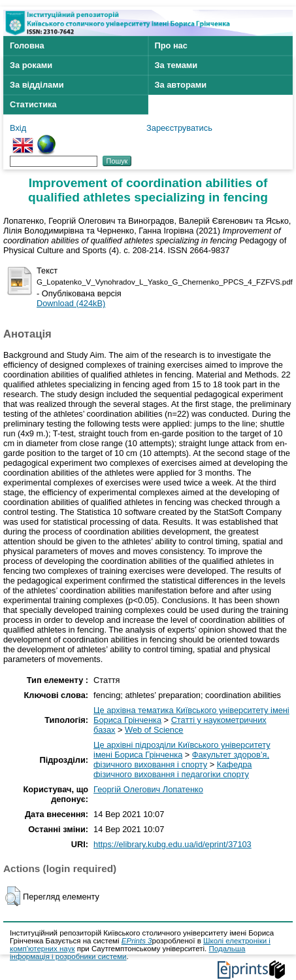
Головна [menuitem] (27, 45)
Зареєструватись (179, 128)
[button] (13, 896)
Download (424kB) (71, 303)
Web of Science (154, 730)
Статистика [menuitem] (33, 104)
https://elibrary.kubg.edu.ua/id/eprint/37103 (173, 844)
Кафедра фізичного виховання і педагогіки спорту (173, 769)
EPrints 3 (137, 941)
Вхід (18, 128)
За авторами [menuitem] (181, 85)
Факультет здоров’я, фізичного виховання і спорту (181, 760)
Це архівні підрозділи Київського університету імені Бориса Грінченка (182, 750)
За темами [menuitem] (176, 65)
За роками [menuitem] (31, 65)
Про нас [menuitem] (171, 45)
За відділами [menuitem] (37, 85)
